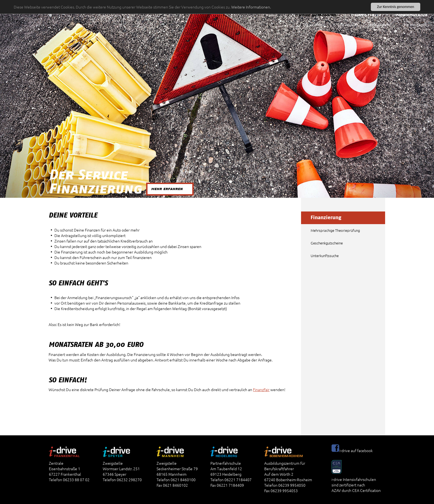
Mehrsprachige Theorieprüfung (335, 230)
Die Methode (314, 25)
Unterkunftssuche (325, 256)
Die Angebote (415, 25)
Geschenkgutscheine (327, 243)
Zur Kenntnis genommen (395, 7)
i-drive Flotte (366, 15)
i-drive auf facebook (356, 450)
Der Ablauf (347, 25)
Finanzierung (326, 218)
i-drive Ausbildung (315, 15)
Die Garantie (380, 25)
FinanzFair (261, 389)
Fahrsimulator (412, 15)
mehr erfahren (167, 189)
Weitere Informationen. (251, 7)
